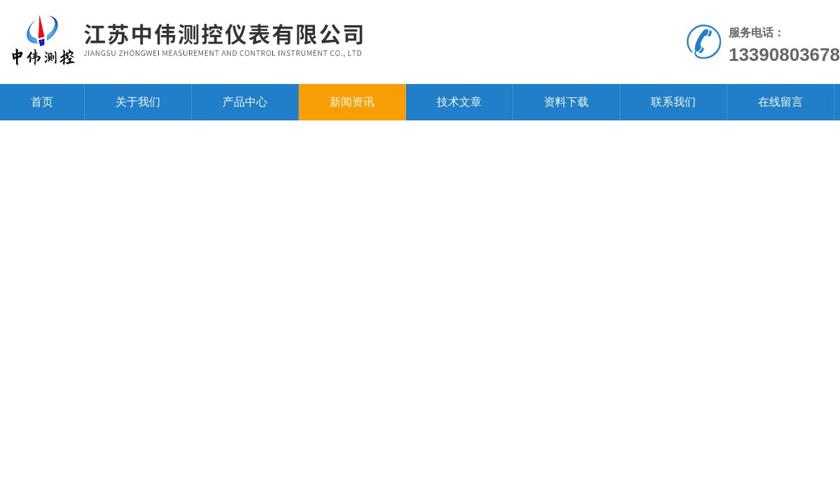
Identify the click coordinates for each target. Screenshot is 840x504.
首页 (42, 102)
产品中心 (245, 102)
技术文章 (459, 102)
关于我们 (138, 102)
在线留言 (780, 102)
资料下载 (566, 102)
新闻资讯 (352, 102)
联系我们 (673, 102)
